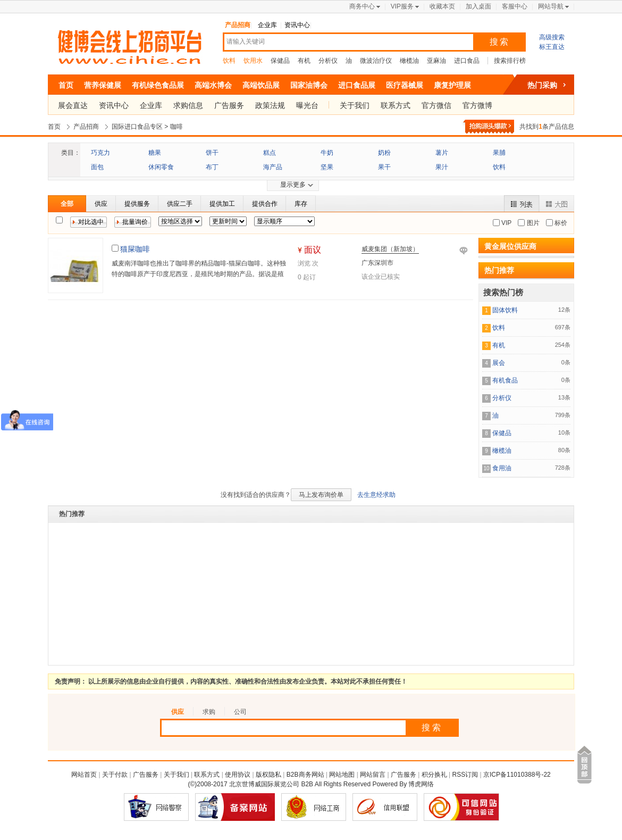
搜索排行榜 (510, 61)
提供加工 (222, 204)
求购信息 (188, 105)
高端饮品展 (261, 85)
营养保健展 (103, 85)
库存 (301, 204)
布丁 (212, 167)
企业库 (267, 25)
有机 (304, 61)
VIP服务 (402, 6)
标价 (560, 223)
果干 (384, 167)
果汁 (442, 167)
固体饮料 (505, 310)
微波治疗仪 (376, 61)
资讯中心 (297, 25)
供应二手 (180, 204)
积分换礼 (434, 775)
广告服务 (229, 105)
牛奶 (327, 153)
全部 (67, 204)
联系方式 (396, 105)
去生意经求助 (376, 495)
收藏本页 (442, 6)
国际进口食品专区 (137, 127)
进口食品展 (357, 85)
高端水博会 (213, 85)
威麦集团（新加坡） (390, 249)
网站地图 (342, 775)
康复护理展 (452, 85)
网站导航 (551, 6)
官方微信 (436, 105)
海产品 (273, 167)
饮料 (229, 61)
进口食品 (467, 61)
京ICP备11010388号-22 (517, 775)
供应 (101, 204)
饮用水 (253, 61)
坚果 (327, 167)
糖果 (155, 153)
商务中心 (362, 6)
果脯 (499, 153)
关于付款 (115, 775)
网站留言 (373, 775)
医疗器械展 (405, 85)
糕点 (270, 153)
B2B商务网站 (305, 775)
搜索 (500, 42)
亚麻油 (436, 61)
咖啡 (176, 127)
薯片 (442, 153)
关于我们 (355, 105)
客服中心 (515, 6)
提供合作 (265, 204)
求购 (209, 712)
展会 (499, 363)
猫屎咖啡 (135, 249)
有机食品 (505, 380)
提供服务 (137, 204)
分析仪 (328, 61)
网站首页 (84, 775)
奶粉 (384, 153)
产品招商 (238, 25)
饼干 (212, 153)
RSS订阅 (465, 775)
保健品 (280, 61)
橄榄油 (409, 61)
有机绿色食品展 (158, 85)
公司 (240, 712)
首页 (66, 85)
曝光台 (307, 105)
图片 (532, 223)
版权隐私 (268, 775)
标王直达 (552, 47)
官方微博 (477, 105)
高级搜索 (552, 37)
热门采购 (542, 85)
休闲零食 (161, 167)
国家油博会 (309, 85)
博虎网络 (421, 784)
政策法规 (270, 105)
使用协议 (238, 775)
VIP (506, 223)
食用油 (502, 468)
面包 (97, 167)
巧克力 (100, 153)
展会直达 (73, 105)
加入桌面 (478, 6)
